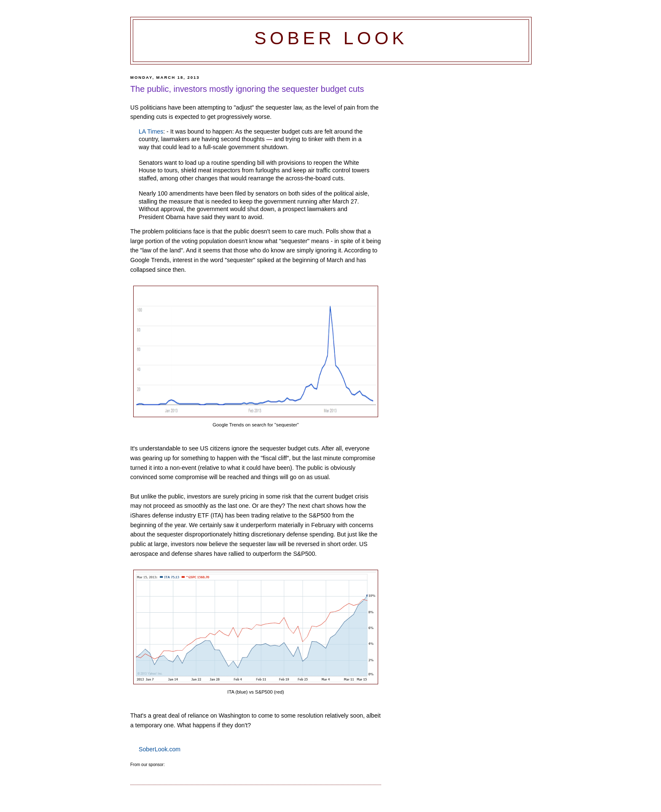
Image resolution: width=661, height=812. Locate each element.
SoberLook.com (160, 749)
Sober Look (331, 38)
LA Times (151, 131)
